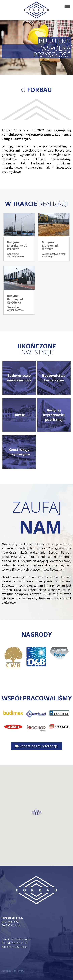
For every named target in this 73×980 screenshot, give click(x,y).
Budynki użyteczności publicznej (54, 415)
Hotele (19, 415)
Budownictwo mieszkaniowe (19, 378)
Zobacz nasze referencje (36, 746)
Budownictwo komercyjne (54, 378)
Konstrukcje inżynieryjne (19, 452)
